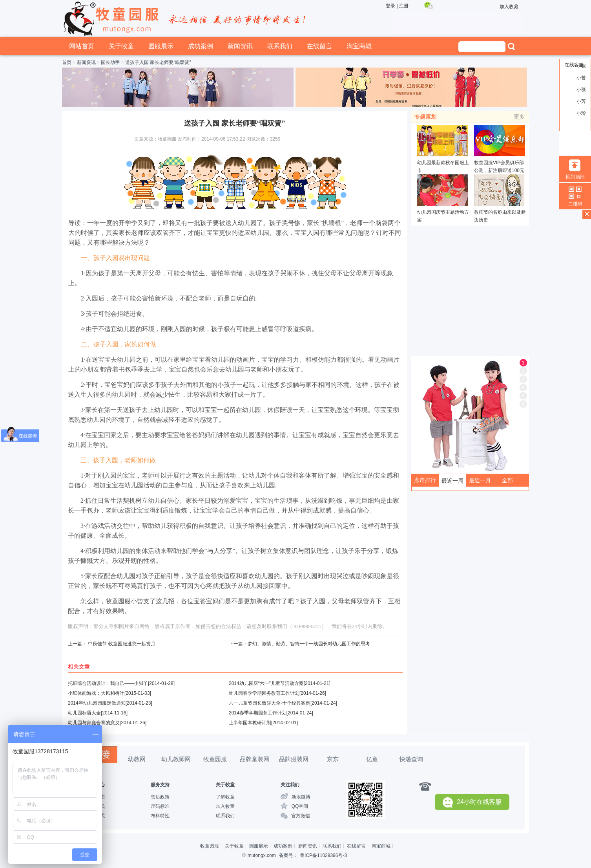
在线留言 (319, 46)
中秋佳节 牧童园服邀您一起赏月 (121, 644)
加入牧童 (225, 806)
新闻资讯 (240, 46)
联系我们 (280, 46)
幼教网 (137, 759)
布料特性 (160, 816)
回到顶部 (575, 177)
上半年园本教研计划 (250, 723)
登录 (390, 6)
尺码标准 (160, 806)
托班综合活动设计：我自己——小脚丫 (108, 683)
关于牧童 (121, 46)
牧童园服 (215, 759)
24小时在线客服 (472, 802)
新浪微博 (301, 797)
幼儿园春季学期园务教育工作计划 (264, 693)
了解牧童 (225, 797)
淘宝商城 (359, 46)
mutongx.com (262, 855)
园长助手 (110, 62)
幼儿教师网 (176, 759)
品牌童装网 (254, 759)
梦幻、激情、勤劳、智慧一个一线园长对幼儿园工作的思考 (309, 644)
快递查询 (411, 759)
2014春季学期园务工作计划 (258, 713)
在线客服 (574, 65)
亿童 (372, 759)
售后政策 (160, 797)
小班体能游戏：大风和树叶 (96, 693)
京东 (333, 759)
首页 (67, 62)
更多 (519, 117)
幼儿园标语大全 (84, 713)
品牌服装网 (294, 759)
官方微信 (301, 816)
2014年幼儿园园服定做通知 (97, 703)
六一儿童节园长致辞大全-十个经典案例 (270, 703)
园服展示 (161, 46)
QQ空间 (300, 806)
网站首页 (82, 46)
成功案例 (201, 46)
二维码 (575, 204)
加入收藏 (509, 7)
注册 (404, 6)
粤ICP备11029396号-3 (323, 855)
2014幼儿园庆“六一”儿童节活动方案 (266, 683)
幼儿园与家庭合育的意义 (94, 723)
